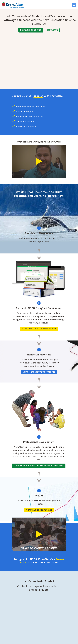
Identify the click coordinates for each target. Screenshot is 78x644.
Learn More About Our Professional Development (39, 452)
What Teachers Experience (39, 496)
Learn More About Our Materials (39, 358)
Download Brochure (31, 30)
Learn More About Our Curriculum (39, 315)
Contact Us (52, 30)
